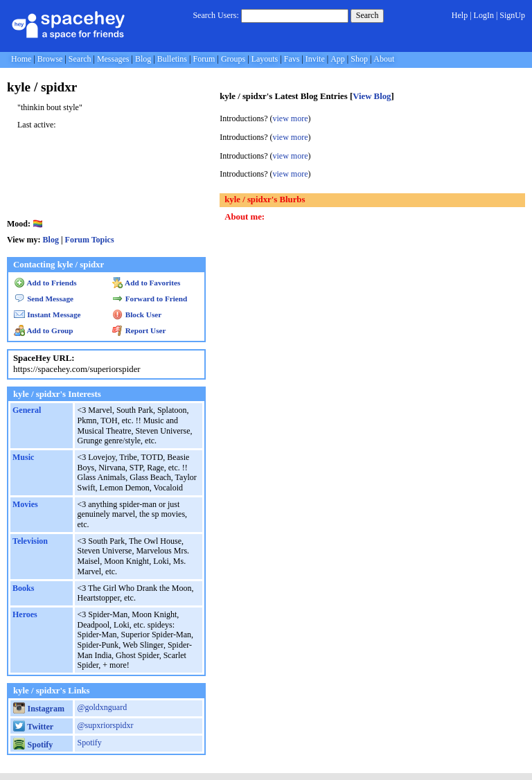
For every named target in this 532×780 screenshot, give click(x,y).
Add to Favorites (147, 283)
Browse (50, 59)
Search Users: (215, 15)
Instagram (39, 709)
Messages (113, 59)
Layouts (265, 59)
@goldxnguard (102, 707)
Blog (143, 59)
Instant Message (47, 314)
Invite (315, 59)
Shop (359, 59)
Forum (204, 59)
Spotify (33, 745)
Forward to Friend (150, 299)
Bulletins (172, 59)
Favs (292, 59)
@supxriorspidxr (105, 725)
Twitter (33, 727)
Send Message (44, 299)
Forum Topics (90, 240)
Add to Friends (45, 283)
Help (460, 15)
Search (367, 15)
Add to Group (43, 330)
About (384, 59)
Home (21, 59)
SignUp (512, 15)
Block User (137, 314)
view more (291, 118)
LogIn (484, 15)
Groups (233, 59)
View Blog (372, 96)
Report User (139, 330)
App (338, 59)
